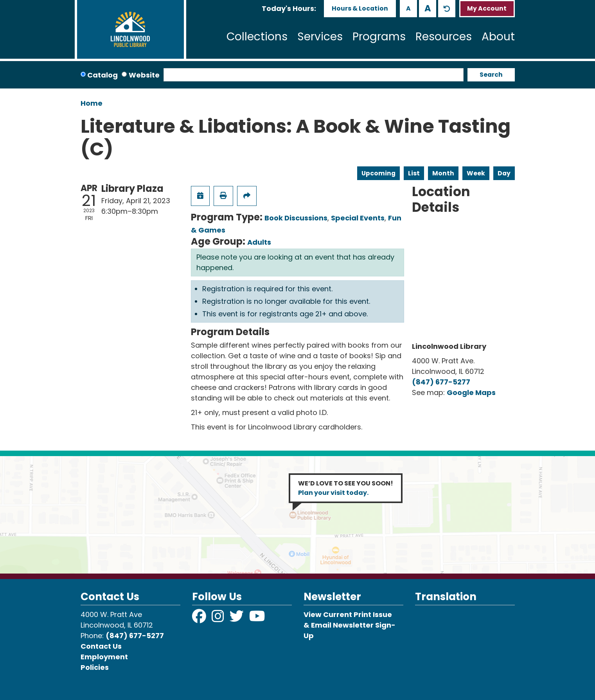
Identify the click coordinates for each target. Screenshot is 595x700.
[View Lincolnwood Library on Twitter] (237, 619)
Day (504, 173)
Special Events (358, 218)
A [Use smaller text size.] (408, 8)
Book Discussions (296, 218)
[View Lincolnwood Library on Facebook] (200, 619)
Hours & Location (360, 8)
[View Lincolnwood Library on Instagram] (219, 619)
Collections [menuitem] (257, 37)
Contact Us (101, 646)
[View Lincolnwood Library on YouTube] (257, 619)
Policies (95, 667)
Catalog (102, 75)
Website (144, 75)
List (414, 173)
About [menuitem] (498, 37)
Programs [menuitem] (379, 37)
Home (92, 103)
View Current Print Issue (348, 614)
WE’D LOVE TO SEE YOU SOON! (346, 488)
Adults (259, 242)
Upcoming (378, 173)
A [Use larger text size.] (428, 8)
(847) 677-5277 (441, 382)
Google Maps (471, 392)
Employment (104, 657)
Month (443, 173)
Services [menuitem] (320, 37)
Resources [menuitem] (444, 37)
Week (476, 173)
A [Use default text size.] (447, 9)
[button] (289, 8)
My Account (487, 8)
